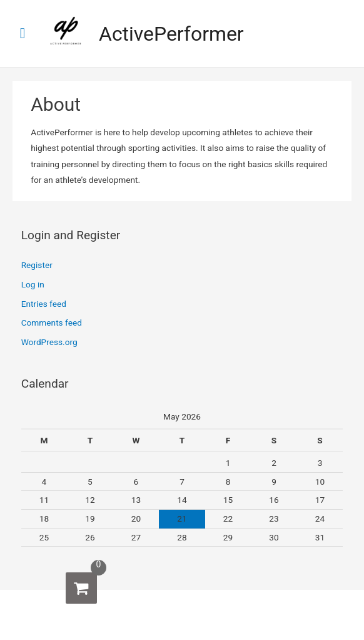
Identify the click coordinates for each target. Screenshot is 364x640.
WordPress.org (49, 342)
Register (37, 265)
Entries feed (44, 304)
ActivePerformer (171, 34)
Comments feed (52, 323)
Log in (33, 284)
